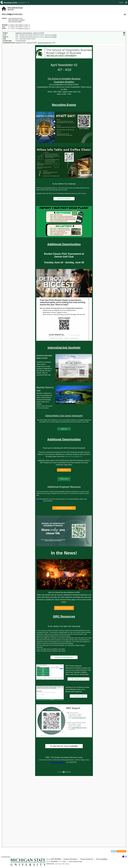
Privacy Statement (87, 859)
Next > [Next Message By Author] (22, 28)
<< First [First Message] (11, 25)
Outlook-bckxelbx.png (44, 43)
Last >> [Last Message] (27, 25)
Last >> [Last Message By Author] (27, 28)
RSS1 (119, 851)
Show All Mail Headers (15, 22)
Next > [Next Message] (22, 25)
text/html (29, 43)
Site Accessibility (102, 859)
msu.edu (64, 862)
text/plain (18, 43)
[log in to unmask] (51, 35)
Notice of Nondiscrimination (76, 862)
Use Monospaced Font (15, 18)
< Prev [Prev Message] (16, 25)
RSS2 (124, 851)
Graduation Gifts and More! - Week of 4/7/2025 (30, 33)
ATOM (114, 851)
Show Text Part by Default (16, 20)
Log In (121, 2)
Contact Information (70, 859)
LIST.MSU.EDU (6, 857)
